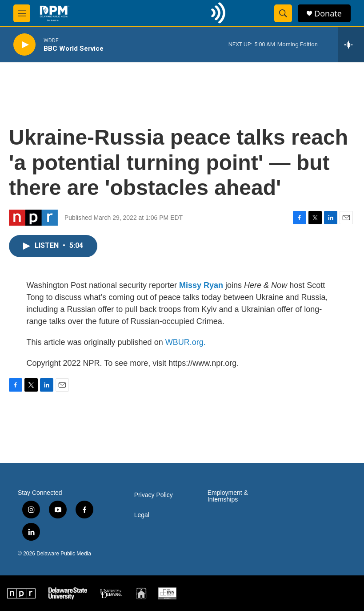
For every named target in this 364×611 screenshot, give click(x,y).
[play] (24, 45)
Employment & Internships (228, 496)
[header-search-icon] (283, 13)
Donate (328, 14)
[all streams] (351, 45)
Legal (142, 515)
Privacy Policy (154, 495)
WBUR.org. (186, 342)
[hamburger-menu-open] (22, 13)
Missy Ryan (201, 285)
